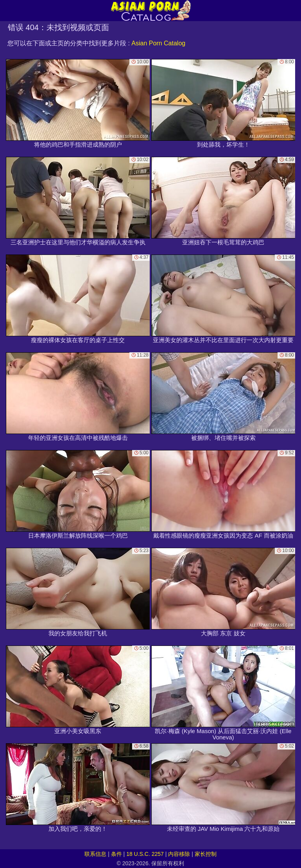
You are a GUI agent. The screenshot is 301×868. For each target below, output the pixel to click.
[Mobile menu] (7, 11)
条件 (116, 854)
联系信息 (95, 854)
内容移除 (179, 854)
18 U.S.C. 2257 (145, 854)
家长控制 (206, 854)
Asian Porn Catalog (158, 43)
